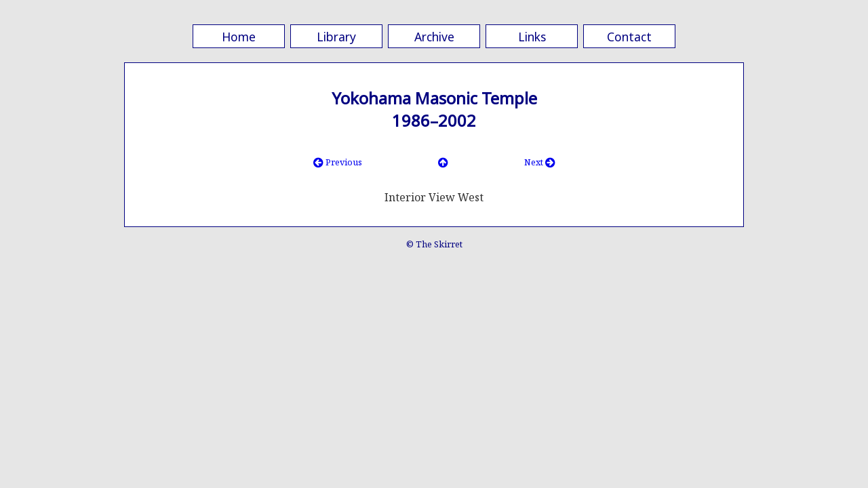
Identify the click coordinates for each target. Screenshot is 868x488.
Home (239, 37)
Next (540, 162)
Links (532, 37)
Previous (338, 162)
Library (336, 37)
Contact (629, 37)
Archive (434, 37)
